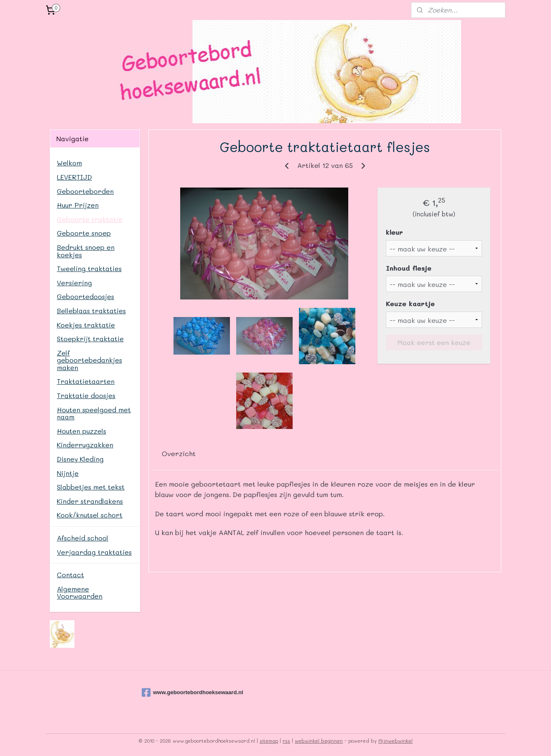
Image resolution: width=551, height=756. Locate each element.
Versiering (74, 283)
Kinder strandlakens (90, 501)
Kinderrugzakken (85, 445)
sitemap (269, 741)
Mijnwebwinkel (395, 741)
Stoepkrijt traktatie (90, 339)
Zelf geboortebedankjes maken (89, 360)
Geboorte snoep (84, 233)
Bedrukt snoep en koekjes (86, 251)
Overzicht (179, 453)
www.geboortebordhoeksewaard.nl (184, 693)
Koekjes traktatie (86, 325)
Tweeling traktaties (89, 268)
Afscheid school (83, 538)
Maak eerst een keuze (434, 342)
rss (286, 741)
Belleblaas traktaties (91, 311)
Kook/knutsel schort (90, 515)
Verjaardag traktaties (94, 552)
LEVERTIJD (74, 177)
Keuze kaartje (410, 303)
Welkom (69, 163)
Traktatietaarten (86, 381)
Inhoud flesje (409, 268)
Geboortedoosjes (85, 296)
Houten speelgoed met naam (94, 413)
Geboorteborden (85, 191)
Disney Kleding (80, 459)
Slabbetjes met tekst (91, 487)
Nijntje (68, 473)
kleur (394, 232)
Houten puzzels (82, 431)
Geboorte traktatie (90, 219)
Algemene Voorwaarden (80, 592)
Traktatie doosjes (86, 395)
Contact (70, 575)
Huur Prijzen (78, 205)
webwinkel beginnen (319, 741)
